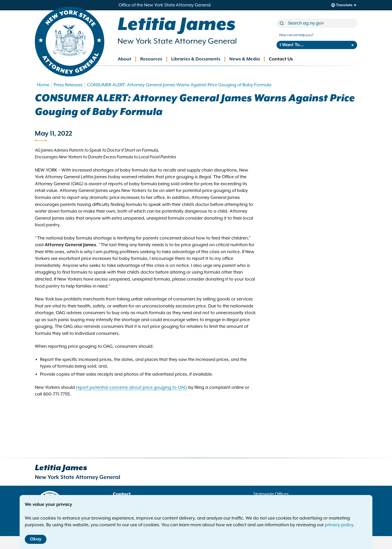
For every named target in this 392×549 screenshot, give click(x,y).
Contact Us (281, 59)
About (124, 59)
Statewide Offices (271, 494)
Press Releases (68, 85)
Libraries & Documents (196, 59)
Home (43, 85)
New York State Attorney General (177, 41)
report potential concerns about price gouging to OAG (132, 388)
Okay (36, 539)
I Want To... (292, 45)
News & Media (245, 59)
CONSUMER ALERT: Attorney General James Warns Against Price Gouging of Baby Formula (179, 85)
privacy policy (339, 525)
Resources (151, 59)
